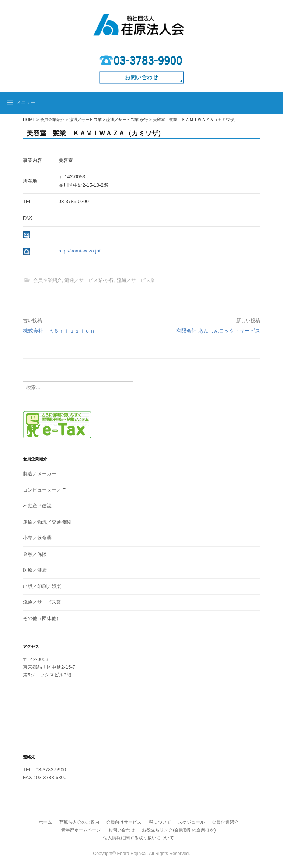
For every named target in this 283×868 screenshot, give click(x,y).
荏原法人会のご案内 (79, 822)
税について (160, 822)
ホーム (45, 822)
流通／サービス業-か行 (89, 280)
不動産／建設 (37, 506)
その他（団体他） (42, 618)
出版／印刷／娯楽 (42, 586)
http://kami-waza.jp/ (80, 251)
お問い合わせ (122, 830)
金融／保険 (35, 554)
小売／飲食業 (37, 538)
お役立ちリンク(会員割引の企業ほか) (179, 830)
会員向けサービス (124, 822)
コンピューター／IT (44, 490)
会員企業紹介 (48, 280)
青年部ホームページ (81, 830)
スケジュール (191, 822)
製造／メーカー (40, 474)
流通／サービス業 (136, 280)
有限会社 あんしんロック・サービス (218, 331)
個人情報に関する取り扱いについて (139, 838)
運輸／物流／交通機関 (47, 522)
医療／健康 (35, 570)
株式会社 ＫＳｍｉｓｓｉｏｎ (59, 331)
